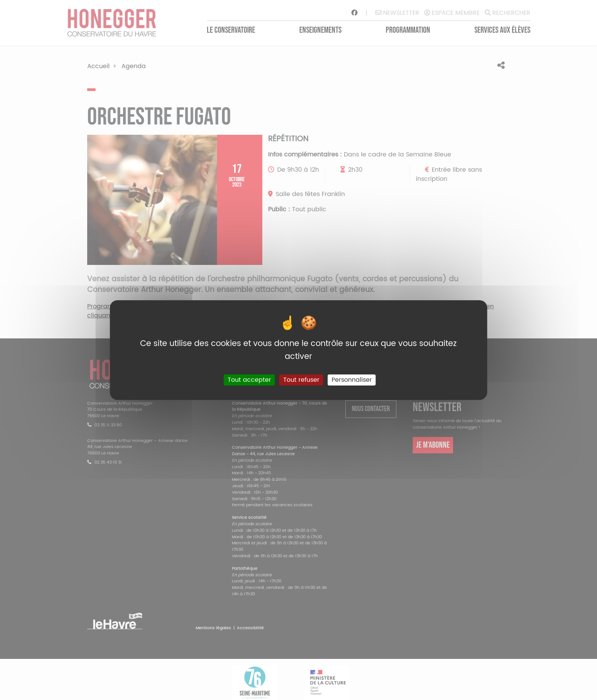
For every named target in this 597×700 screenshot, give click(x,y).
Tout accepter (249, 380)
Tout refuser (301, 380)
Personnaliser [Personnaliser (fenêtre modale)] (352, 380)
